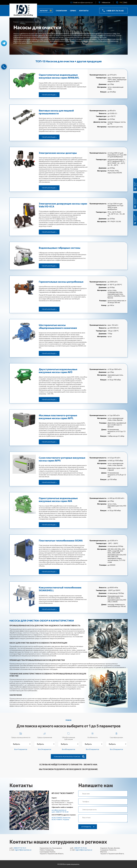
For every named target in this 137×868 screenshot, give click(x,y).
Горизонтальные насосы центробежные (61, 282)
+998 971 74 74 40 (115, 11)
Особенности (92, 735)
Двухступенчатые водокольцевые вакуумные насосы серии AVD (58, 371)
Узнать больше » (49, 95)
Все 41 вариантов (21, 749)
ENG (125, 2)
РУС (121, 2)
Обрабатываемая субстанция (68, 736)
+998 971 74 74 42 (80, 848)
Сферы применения (45, 735)
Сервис (73, 11)
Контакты (84, 11)
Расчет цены (135, 184)
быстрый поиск (135, 218)
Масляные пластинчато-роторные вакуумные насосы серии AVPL (58, 417)
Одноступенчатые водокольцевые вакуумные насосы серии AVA (58, 500)
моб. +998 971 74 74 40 (60, 812)
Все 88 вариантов (68, 749)
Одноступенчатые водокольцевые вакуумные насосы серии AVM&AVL (59, 76)
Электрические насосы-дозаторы (58, 153)
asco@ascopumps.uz (85, 2)
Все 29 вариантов (116, 749)
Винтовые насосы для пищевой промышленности (56, 112)
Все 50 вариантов (92, 749)
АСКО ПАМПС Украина (60, 819)
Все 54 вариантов (45, 749)
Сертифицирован (116, 735)
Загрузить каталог (135, 201)
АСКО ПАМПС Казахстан (61, 818)
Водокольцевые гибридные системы (60, 248)
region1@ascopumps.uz (23, 850)
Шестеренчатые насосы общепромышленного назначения (58, 326)
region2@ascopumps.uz (84, 850)
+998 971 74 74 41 (20, 848)
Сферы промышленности (21, 735)
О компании (61, 11)
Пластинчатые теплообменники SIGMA (61, 540)
